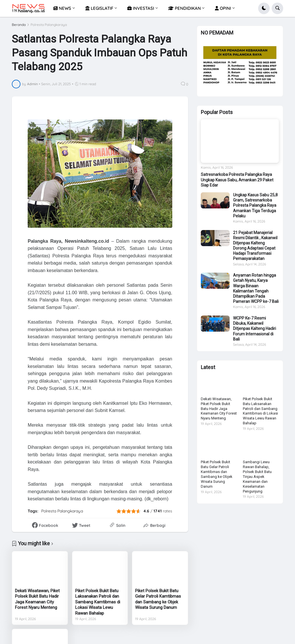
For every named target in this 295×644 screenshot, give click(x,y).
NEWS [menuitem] (62, 8)
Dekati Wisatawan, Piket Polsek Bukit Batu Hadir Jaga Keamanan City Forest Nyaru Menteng (37, 599)
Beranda (19, 25)
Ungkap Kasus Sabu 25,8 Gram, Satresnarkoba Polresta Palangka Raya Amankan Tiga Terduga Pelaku (255, 205)
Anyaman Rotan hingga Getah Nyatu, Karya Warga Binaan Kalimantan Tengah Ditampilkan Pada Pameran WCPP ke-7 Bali (256, 288)
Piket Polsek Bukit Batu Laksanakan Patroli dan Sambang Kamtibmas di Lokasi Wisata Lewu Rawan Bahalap (98, 602)
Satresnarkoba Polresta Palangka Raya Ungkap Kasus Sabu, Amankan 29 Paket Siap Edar (237, 180)
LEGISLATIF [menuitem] (99, 8)
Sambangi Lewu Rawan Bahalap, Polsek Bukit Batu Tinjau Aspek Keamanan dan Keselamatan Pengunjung (257, 476)
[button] (264, 8)
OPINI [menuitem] (223, 8)
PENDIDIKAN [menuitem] (185, 8)
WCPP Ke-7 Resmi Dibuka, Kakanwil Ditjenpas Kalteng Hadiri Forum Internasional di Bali (255, 329)
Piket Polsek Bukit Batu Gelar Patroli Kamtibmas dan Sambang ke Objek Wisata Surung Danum (158, 599)
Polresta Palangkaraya (49, 25)
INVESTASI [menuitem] (141, 8)
